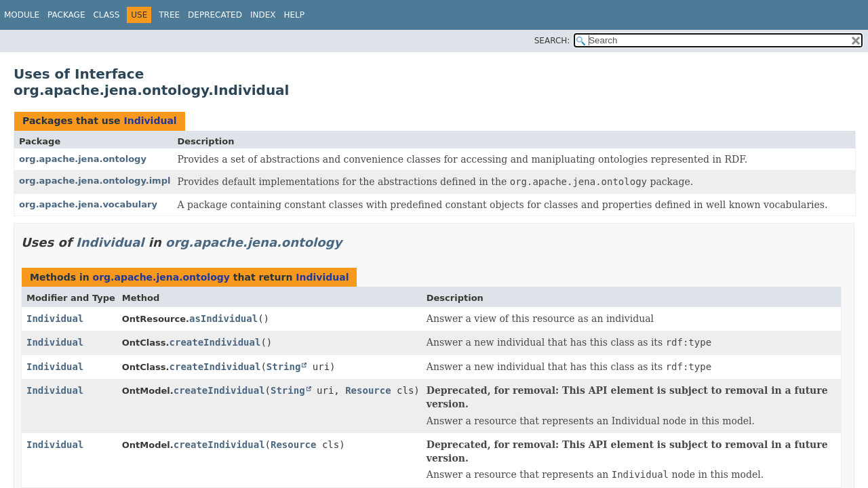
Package (66, 15)
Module (22, 15)
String (284, 367)
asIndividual (223, 319)
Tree (169, 15)
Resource (368, 390)
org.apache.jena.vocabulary (88, 204)
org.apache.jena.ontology (83, 159)
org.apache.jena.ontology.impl (95, 181)
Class (106, 15)
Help (294, 15)
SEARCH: (552, 41)
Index (263, 15)
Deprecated (215, 15)
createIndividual (215, 342)
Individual (150, 121)
